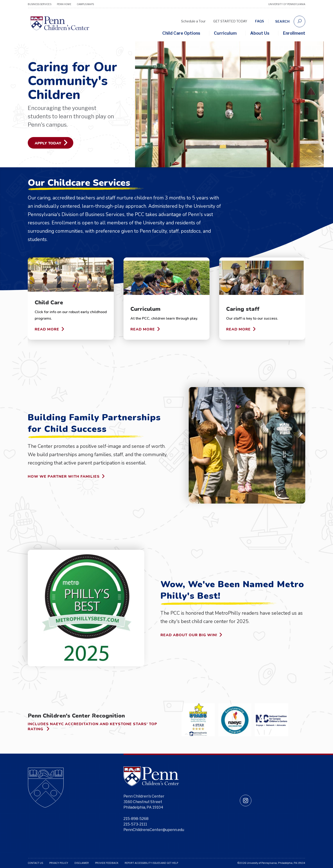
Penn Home (64, 4)
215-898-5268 (136, 819)
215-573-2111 (135, 824)
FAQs (259, 21)
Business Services (40, 4)
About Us (260, 33)
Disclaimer (82, 863)
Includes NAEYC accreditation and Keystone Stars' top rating (92, 727)
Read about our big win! (191, 635)
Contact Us (35, 863)
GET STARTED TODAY (230, 21)
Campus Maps (85, 4)
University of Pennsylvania (287, 4)
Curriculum (225, 33)
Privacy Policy (59, 863)
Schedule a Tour (193, 21)
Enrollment (294, 33)
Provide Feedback (107, 863)
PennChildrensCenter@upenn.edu (154, 830)
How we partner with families (66, 476)
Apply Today (51, 143)
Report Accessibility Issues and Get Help (151, 863)
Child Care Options (181, 33)
